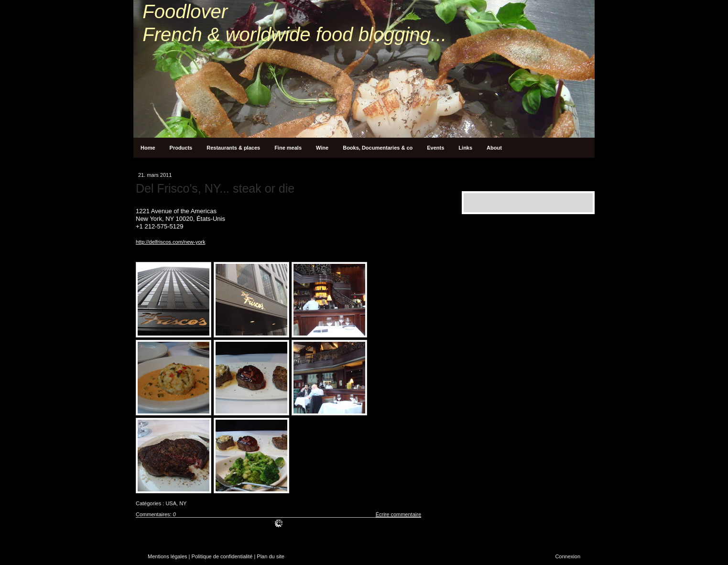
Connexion (568, 556)
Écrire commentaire (398, 514)
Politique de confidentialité (222, 556)
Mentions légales (168, 556)
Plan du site (270, 556)
